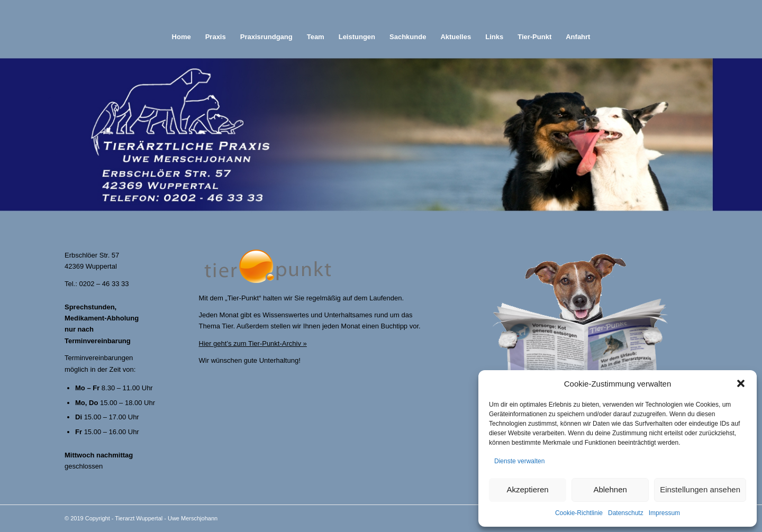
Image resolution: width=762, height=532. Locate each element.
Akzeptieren (527, 489)
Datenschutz (626, 513)
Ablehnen (610, 489)
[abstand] (381, 12)
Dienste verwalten (519, 461)
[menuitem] (182, 37)
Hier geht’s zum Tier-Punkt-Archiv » (253, 343)
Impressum (664, 513)
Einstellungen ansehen (700, 489)
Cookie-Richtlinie (579, 513)
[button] (741, 383)
